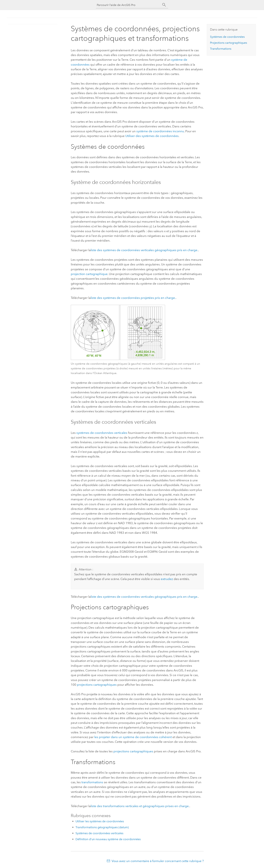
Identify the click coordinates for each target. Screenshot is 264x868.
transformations (92, 782)
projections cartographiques (97, 685)
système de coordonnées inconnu (160, 131)
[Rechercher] (164, 5)
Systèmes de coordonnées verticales (99, 833)
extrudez (167, 579)
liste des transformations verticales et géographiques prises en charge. (140, 806)
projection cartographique (89, 274)
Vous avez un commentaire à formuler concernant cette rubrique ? (158, 861)
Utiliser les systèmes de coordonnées (100, 821)
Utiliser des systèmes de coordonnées (152, 136)
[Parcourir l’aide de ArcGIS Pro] (128, 5)
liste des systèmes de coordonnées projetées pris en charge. (133, 298)
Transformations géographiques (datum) (102, 827)
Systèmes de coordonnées (227, 37)
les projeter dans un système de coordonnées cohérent (133, 737)
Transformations (221, 49)
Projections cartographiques (229, 43)
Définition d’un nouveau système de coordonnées (108, 839)
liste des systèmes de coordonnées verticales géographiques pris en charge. (144, 250)
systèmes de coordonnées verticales (102, 433)
